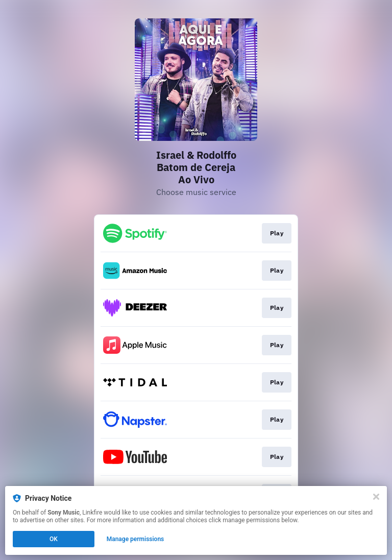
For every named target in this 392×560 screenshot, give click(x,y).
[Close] (376, 497)
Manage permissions (136, 539)
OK (54, 539)
